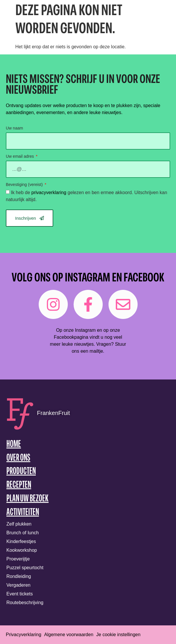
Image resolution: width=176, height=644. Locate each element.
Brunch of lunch (23, 533)
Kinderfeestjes (21, 541)
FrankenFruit (53, 413)
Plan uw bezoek (27, 499)
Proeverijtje (18, 559)
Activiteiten (23, 513)
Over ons (18, 458)
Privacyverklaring (24, 635)
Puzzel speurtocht (25, 568)
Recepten (19, 485)
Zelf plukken (19, 524)
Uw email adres (20, 156)
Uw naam (14, 128)
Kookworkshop (22, 550)
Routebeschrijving (25, 603)
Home (14, 445)
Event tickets (20, 594)
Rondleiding (19, 576)
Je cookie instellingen (118, 635)
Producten (21, 472)
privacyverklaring (49, 193)
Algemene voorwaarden (69, 635)
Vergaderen (18, 585)
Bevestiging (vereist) (25, 185)
